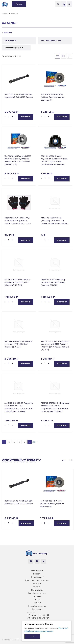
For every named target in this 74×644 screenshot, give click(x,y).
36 (20, 56)
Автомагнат (37, 609)
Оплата (37, 600)
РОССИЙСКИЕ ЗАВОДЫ (51, 41)
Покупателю (37, 590)
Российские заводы (37, 606)
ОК (32, 636)
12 (15, 56)
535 (34, 442)
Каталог (37, 603)
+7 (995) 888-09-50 (38, 618)
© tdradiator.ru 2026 (10, 640)
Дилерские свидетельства (37, 580)
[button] (64, 460)
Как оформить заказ (37, 593)
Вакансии (37, 584)
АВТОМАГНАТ (11, 41)
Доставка (37, 596)
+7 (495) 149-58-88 (38, 615)
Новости (37, 574)
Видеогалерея (37, 577)
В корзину (25, 117)
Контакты (37, 587)
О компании (37, 571)
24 (18, 56)
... (30, 442)
